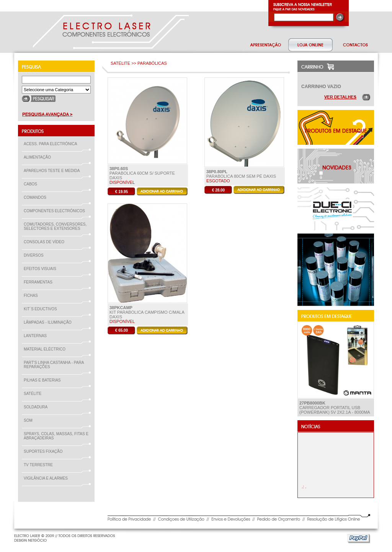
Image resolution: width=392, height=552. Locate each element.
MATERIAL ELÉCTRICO (46, 349)
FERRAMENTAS (40, 282)
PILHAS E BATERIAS (44, 380)
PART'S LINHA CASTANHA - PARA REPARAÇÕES (54, 365)
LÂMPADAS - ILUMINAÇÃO (49, 322)
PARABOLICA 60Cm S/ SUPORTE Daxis (142, 173)
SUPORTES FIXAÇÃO (45, 451)
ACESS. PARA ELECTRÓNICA (52, 144)
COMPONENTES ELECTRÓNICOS (56, 211)
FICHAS (32, 296)
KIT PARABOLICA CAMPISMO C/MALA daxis (147, 312)
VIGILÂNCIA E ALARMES (47, 478)
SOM (30, 420)
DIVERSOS (34, 255)
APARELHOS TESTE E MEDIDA (53, 171)
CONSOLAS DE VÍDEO (46, 242)
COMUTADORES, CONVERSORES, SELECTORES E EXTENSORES (55, 226)
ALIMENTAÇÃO (39, 157)
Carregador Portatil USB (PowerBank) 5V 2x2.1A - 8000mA (335, 408)
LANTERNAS (35, 336)
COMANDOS (37, 197)
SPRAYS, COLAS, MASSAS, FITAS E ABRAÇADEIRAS (56, 436)
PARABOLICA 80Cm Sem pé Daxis (241, 174)
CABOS (32, 184)
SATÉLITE (34, 394)
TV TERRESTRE (40, 465)
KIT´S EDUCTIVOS (42, 309)
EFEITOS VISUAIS (42, 269)
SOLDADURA (37, 407)
